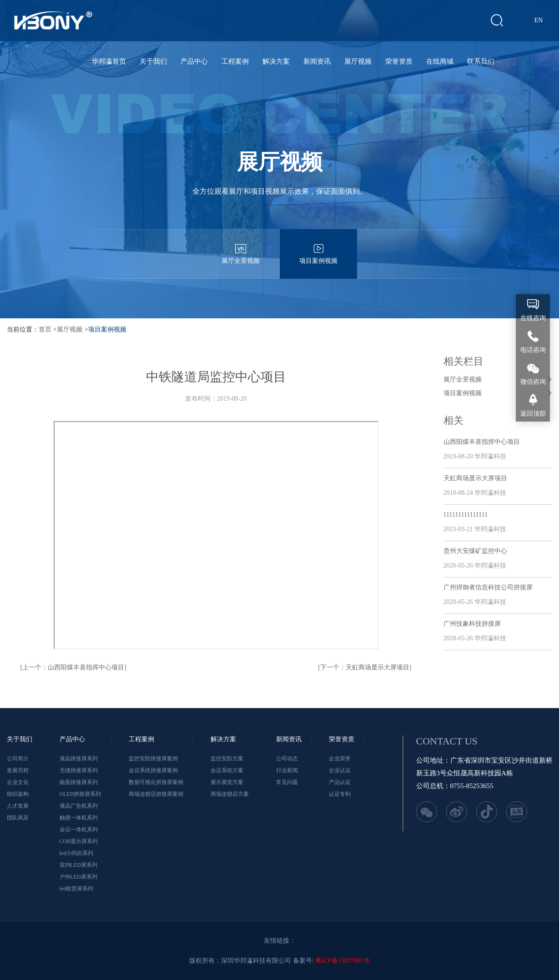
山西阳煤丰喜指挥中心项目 (482, 442)
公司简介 (18, 759)
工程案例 (235, 61)
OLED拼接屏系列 (81, 794)
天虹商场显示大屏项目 (475, 478)
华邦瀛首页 (109, 61)
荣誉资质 (399, 61)
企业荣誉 (340, 759)
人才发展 (18, 806)
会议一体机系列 (79, 829)
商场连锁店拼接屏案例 (156, 794)
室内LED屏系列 (78, 865)
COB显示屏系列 (79, 841)
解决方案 (276, 61)
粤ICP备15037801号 (342, 961)
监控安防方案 (227, 759)
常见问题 (287, 782)
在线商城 (440, 61)
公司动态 (287, 759)
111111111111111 (466, 515)
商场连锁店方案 (230, 794)
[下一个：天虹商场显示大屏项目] (365, 667)
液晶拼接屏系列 (79, 759)
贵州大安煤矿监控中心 (475, 551)
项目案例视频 (318, 247)
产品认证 (340, 782)
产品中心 (194, 61)
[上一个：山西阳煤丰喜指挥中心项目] (73, 667)
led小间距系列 (77, 853)
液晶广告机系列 (79, 806)
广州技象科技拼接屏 (472, 624)
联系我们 (481, 61)
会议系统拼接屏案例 (153, 770)
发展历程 (18, 770)
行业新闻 (287, 770)
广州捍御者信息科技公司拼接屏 (488, 587)
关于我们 (153, 61)
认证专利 (340, 794)
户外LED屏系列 (78, 877)
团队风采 (18, 818)
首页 (45, 329)
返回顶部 (533, 414)
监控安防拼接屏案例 (153, 759)
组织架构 (18, 794)
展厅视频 (358, 61)
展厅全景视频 (241, 247)
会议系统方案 (227, 770)
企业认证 (340, 770)
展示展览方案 (227, 782)
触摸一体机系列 (79, 818)
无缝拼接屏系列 (79, 770)
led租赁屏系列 (77, 889)
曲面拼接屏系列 (79, 782)
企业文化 (18, 782)
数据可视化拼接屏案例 (156, 782)
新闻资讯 (317, 61)
